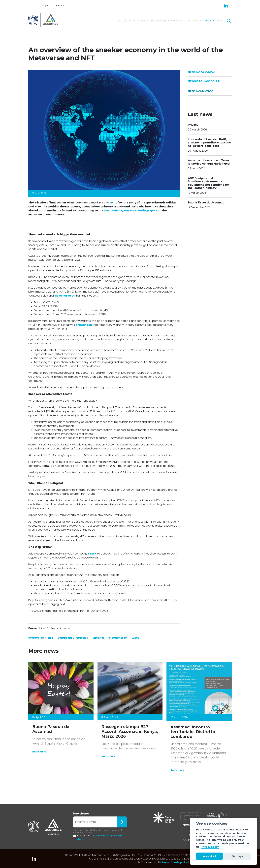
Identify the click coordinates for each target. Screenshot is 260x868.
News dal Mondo (200, 91)
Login (45, 6)
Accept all (209, 856)
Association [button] (125, 21)
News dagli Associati (204, 81)
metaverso (36, 638)
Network (143, 21)
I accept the (100, 837)
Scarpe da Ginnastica (73, 638)
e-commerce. (118, 638)
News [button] (208, 21)
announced (84, 325)
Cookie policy (179, 862)
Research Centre (191, 21)
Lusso (135, 638)
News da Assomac (201, 72)
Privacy (164, 862)
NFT (112, 203)
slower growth (65, 296)
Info (219, 21)
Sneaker (98, 638)
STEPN (92, 554)
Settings (238, 856)
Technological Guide (164, 21)
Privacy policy (210, 847)
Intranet (60, 6)
